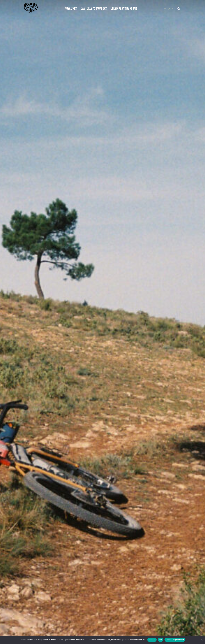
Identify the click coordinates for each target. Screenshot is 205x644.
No (161, 640)
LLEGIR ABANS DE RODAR (124, 9)
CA (169, 9)
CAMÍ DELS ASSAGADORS (94, 9)
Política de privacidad (175, 640)
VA (173, 9)
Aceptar (152, 640)
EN (165, 9)
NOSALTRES (71, 9)
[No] (202, 640)
